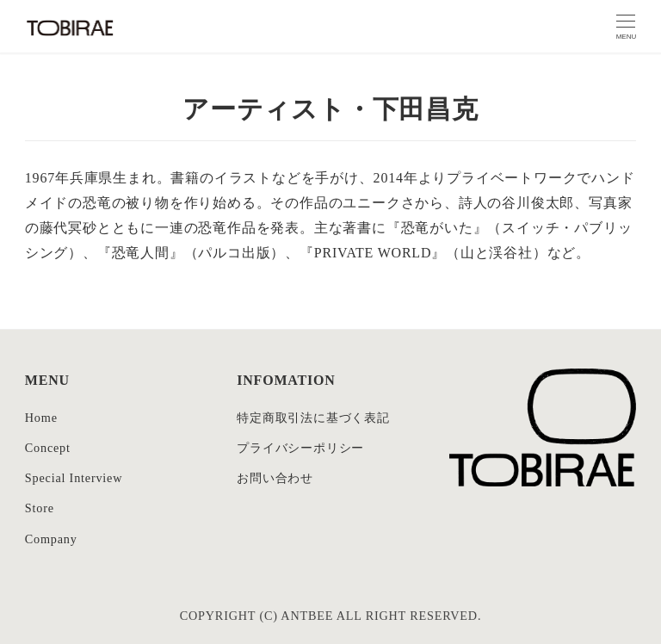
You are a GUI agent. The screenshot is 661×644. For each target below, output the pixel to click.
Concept (48, 448)
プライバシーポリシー (300, 448)
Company (51, 539)
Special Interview (74, 478)
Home (41, 418)
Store (40, 508)
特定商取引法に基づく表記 (313, 418)
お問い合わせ (275, 478)
